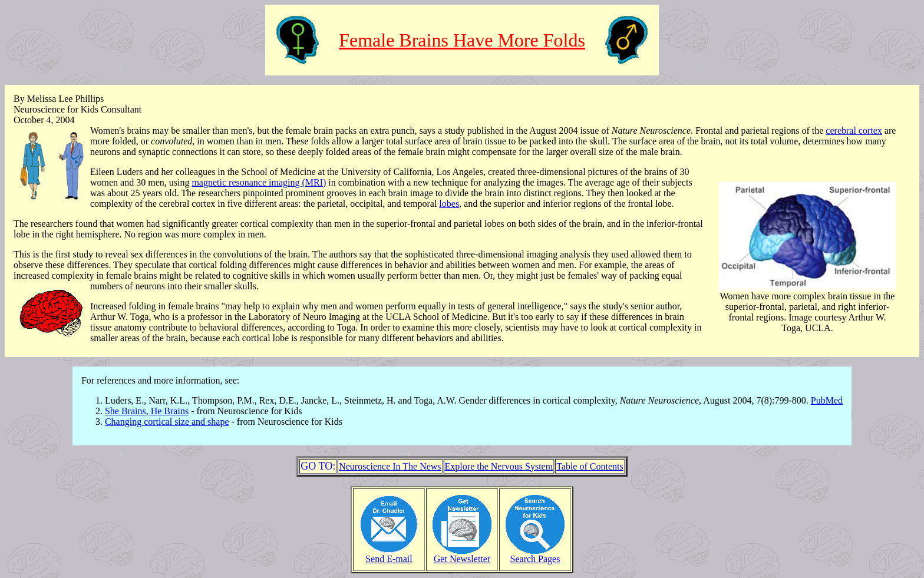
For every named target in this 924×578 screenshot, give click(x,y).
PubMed (827, 400)
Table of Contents (590, 466)
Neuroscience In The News (390, 466)
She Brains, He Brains (147, 411)
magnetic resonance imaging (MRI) (259, 182)
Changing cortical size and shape (167, 422)
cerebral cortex (854, 131)
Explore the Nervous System (499, 466)
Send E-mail (389, 555)
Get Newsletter (462, 555)
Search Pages (535, 555)
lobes (449, 204)
